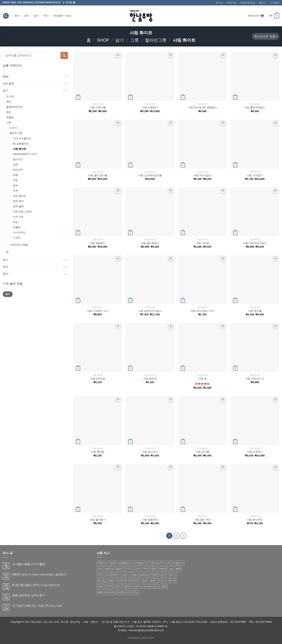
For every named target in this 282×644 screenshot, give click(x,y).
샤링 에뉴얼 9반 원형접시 (203, 107)
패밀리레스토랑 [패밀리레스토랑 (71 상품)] (106, 592)
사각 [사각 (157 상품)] (100, 575)
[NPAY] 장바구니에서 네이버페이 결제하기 (39, 575)
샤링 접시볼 (255, 311)
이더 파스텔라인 (22, 138)
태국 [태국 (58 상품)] (164, 586)
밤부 (15, 185)
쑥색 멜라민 (20, 196)
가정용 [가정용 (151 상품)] (112, 563)
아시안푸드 (19, 232)
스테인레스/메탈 (19, 245)
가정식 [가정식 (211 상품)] (101, 563)
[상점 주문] (266, 36)
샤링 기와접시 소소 (98, 311)
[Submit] (64, 55)
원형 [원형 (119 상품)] (111, 580)
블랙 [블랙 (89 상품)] (178, 569)
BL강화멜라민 (21, 144)
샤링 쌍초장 (150, 379)
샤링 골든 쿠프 (203, 520)
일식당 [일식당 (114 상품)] (173, 580)
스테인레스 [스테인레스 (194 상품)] (112, 575)
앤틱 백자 (18, 201)
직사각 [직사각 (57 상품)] (147, 586)
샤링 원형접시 (98, 243)
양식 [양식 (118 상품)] (163, 575)
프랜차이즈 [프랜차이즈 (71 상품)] (123, 592)
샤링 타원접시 (150, 107)
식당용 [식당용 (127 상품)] (133, 575)
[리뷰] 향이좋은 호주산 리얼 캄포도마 (36, 585)
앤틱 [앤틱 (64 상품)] (155, 575)
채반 (9, 102)
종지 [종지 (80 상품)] (119, 586)
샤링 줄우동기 (98, 520)
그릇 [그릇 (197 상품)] (151, 563)
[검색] (6, 16)
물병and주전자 (15, 107)
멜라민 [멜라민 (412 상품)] (120, 569)
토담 (15, 222)
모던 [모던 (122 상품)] (137, 569)
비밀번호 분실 (248, 3)
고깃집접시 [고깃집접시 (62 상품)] (140, 563)
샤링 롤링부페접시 (255, 107)
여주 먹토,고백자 (22, 212)
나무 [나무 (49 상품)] (160, 563)
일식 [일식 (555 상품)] (163, 580)
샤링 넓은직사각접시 (150, 311)
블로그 (262, 3)
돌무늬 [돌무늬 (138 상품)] (180, 563)
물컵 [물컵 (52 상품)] (154, 569)
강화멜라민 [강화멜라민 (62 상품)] (125, 563)
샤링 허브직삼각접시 (255, 243)
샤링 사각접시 (255, 175)
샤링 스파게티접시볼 (150, 175)
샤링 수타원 (203, 243)
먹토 (15, 180)
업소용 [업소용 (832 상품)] (101, 580)
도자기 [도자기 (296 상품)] (169, 563)
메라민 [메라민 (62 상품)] (109, 569)
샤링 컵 (203, 379)
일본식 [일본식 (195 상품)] (154, 580)
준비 (18, 16)
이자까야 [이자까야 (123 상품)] (121, 580)
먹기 (47, 16)
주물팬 (10, 117)
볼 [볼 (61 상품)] (171, 569)
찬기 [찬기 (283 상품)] (156, 586)
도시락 (10, 96)
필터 (8, 294)
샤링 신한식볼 (98, 107)
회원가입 (231, 3)
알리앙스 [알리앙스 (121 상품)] (144, 575)
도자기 (13, 128)
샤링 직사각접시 (203, 175)
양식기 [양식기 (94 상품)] (173, 575)
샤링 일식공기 (150, 452)
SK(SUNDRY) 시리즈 (25, 154)
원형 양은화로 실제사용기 (29, 595)
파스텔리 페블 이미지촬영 (29, 564)
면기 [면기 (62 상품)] (129, 569)
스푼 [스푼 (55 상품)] (124, 575)
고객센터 (275, 3)
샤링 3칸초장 (98, 379)
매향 (15, 175)
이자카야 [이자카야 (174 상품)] (134, 580)
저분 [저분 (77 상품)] (100, 586)
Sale (68, 16)
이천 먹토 (18, 217)
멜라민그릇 (156, 40)
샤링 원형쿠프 (150, 520)
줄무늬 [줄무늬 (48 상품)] (128, 586)
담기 (37, 16)
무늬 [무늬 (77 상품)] (146, 569)
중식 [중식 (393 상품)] (137, 586)
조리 (28, 16)
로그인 (219, 3)
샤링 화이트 (20, 149)
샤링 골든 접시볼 (98, 175)
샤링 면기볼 (203, 452)
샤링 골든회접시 (150, 243)
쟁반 (9, 112)
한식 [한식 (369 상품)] (135, 592)
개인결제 (58, 16)
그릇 (135, 40)
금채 (15, 165)
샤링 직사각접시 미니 (203, 311)
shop (103, 40)
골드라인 (18, 159)
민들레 (17, 227)
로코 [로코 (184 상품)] (100, 569)
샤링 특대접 (98, 452)
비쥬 (15, 191)
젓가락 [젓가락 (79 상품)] (109, 586)
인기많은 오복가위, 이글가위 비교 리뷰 (37, 606)
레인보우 (18, 170)
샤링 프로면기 (255, 452)
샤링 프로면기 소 (255, 379)
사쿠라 (17, 238)
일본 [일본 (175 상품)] (144, 580)
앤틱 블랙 (18, 206)
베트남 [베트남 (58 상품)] (163, 569)
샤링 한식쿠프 (255, 520)
